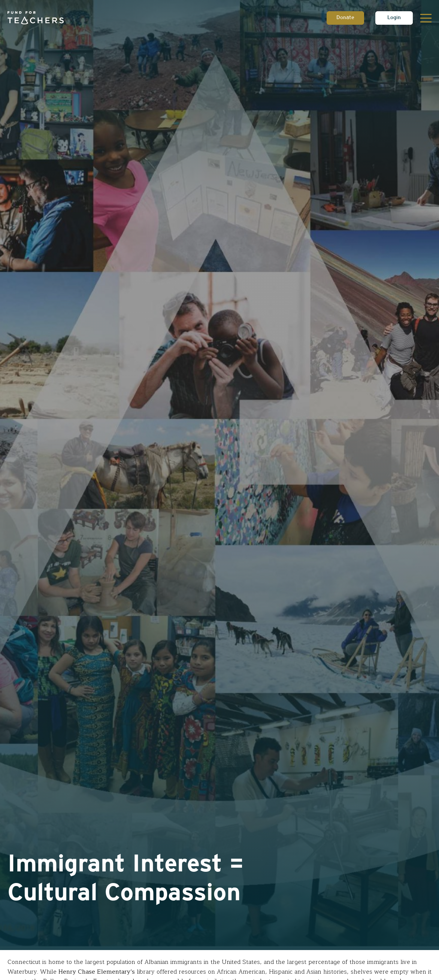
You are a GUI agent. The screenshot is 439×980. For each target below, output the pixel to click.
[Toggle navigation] (426, 18)
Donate (345, 18)
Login (394, 18)
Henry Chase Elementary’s (97, 972)
